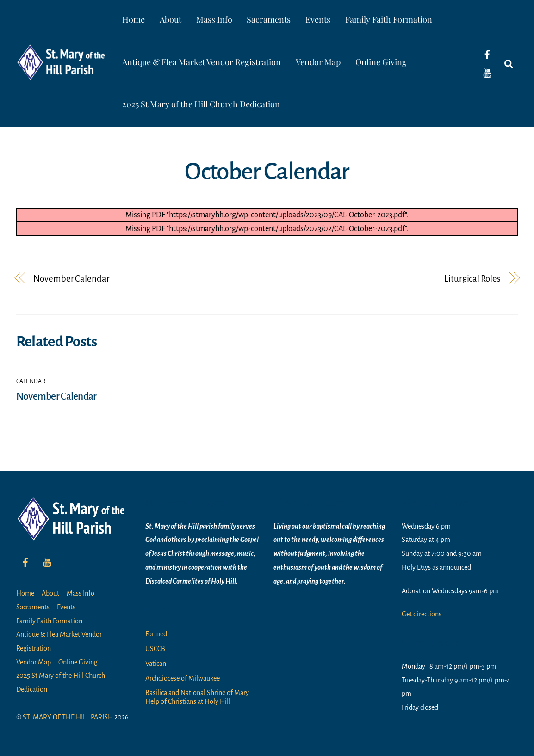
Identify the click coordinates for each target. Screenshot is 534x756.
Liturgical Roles (472, 279)
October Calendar (267, 172)
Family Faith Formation (389, 19)
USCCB (155, 649)
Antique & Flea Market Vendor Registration (202, 62)
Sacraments (269, 19)
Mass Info (214, 19)
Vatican (156, 664)
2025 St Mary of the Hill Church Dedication (201, 104)
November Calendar (71, 279)
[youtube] (487, 73)
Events (318, 19)
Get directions (422, 614)
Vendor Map (318, 62)
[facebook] (487, 54)
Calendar (31, 381)
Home (133, 19)
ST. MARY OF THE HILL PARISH (68, 717)
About (171, 19)
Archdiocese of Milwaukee (183, 678)
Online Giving (381, 62)
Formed (156, 634)
